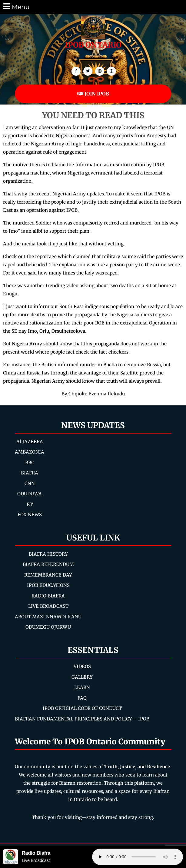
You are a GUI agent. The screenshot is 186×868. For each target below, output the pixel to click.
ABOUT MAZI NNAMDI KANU (48, 617)
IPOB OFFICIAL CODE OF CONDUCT (82, 708)
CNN (30, 483)
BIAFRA (30, 473)
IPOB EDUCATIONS (48, 585)
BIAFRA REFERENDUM (48, 564)
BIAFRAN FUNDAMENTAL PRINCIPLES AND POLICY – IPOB (82, 719)
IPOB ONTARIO (93, 45)
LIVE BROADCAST (48, 606)
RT (30, 504)
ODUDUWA (30, 494)
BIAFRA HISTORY (48, 554)
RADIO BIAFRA (48, 596)
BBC (30, 462)
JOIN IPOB (93, 94)
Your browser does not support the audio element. (138, 857)
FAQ (82, 698)
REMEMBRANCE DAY (48, 575)
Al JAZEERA (30, 442)
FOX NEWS (30, 515)
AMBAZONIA (30, 452)
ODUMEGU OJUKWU (48, 627)
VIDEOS (82, 666)
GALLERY (82, 677)
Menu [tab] (16, 7)
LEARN (82, 687)
